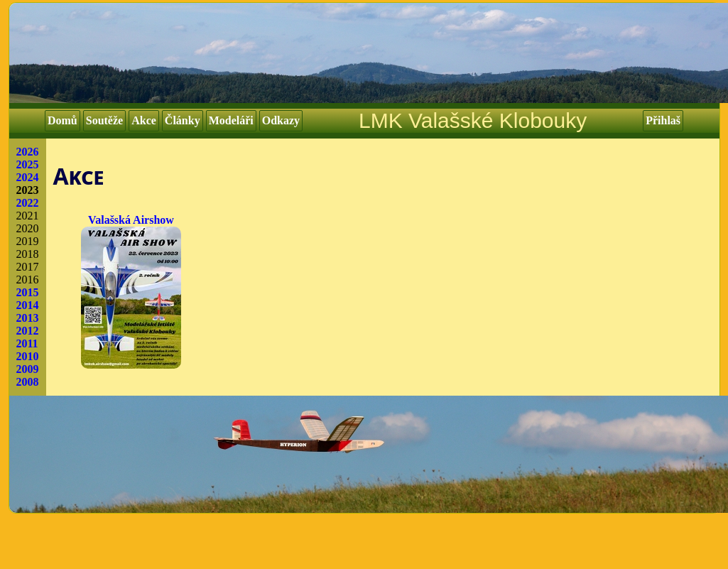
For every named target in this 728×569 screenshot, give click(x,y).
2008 (28, 382)
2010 (28, 356)
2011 (27, 343)
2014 (28, 305)
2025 (28, 164)
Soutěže (104, 120)
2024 (28, 177)
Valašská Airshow (131, 291)
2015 (28, 292)
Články (183, 120)
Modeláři (231, 120)
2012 (28, 331)
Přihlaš (663, 120)
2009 (28, 369)
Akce (144, 120)
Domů (63, 120)
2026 (28, 152)
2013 (28, 318)
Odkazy (281, 120)
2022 (28, 203)
